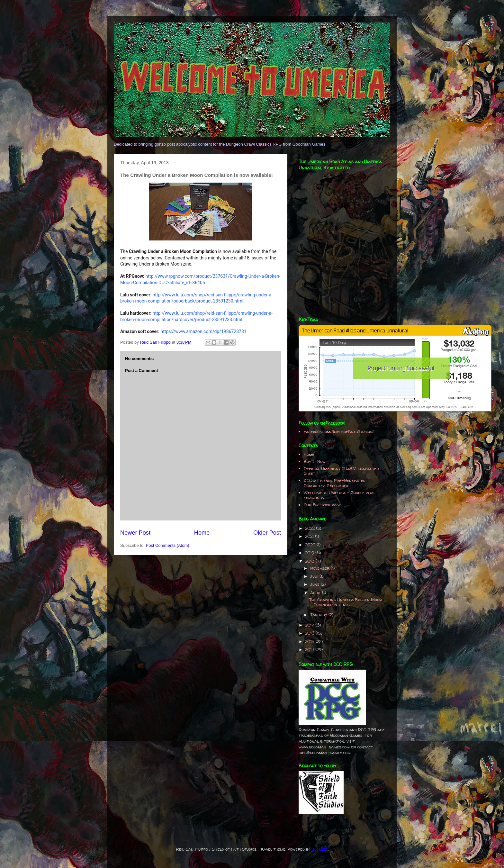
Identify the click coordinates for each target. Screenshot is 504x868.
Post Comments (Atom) (168, 545)
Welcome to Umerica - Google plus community (339, 495)
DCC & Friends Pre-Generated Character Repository (335, 483)
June (315, 584)
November (320, 568)
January (319, 615)
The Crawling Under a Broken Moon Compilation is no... (345, 602)
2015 (310, 641)
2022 (310, 528)
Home (202, 533)
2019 (310, 553)
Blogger (320, 849)
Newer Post (135, 533)
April (316, 592)
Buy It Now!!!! (317, 461)
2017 (310, 625)
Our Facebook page (322, 505)
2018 (310, 561)
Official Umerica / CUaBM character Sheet (341, 471)
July (315, 576)
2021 (310, 536)
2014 (310, 649)
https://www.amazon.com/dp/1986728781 (204, 331)
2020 (311, 545)
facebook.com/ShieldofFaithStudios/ (339, 431)
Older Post (267, 533)
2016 (310, 633)
